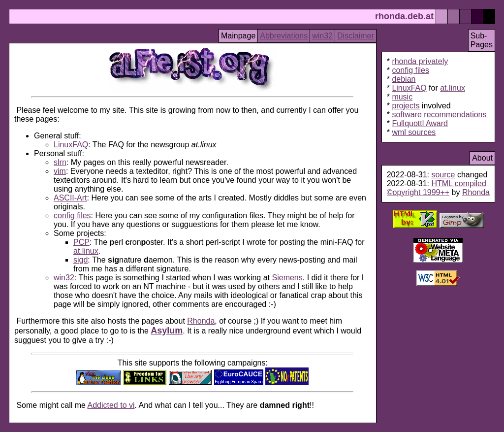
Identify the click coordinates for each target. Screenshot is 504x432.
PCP (81, 242)
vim (60, 171)
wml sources (414, 132)
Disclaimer (356, 36)
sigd (80, 260)
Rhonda (201, 321)
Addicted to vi (111, 405)
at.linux (86, 251)
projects (406, 106)
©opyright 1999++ (418, 192)
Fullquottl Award (420, 123)
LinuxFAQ (71, 145)
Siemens (287, 278)
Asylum (167, 331)
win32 (322, 36)
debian (404, 79)
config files (72, 216)
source (443, 175)
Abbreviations (284, 36)
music (402, 97)
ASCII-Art (70, 198)
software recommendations (439, 115)
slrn (60, 162)
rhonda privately (420, 61)
